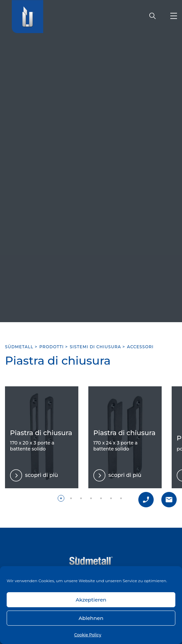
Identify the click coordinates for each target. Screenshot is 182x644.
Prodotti (51, 347)
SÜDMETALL (19, 347)
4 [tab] (91, 498)
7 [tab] (121, 498)
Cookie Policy (87, 635)
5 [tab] (101, 498)
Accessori (140, 347)
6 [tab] (111, 498)
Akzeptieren (91, 600)
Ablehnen (91, 618)
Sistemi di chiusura (95, 347)
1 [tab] (61, 498)
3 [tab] (81, 498)
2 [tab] (71, 498)
